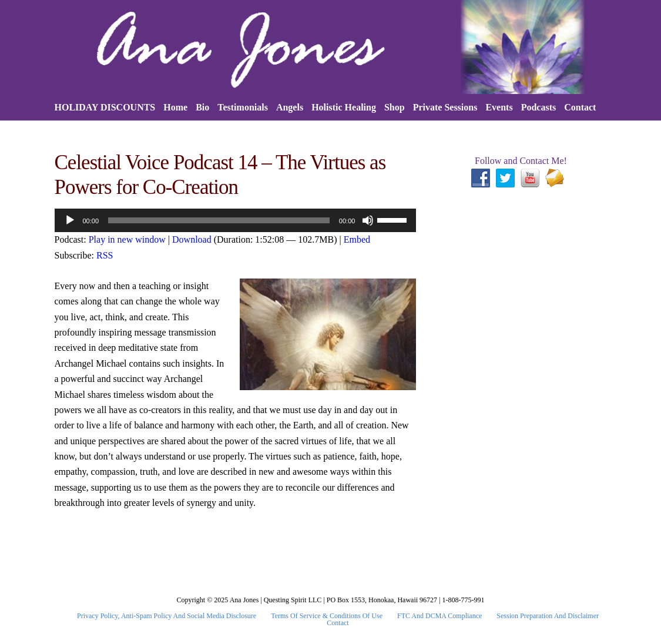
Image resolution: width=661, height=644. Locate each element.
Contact (580, 107)
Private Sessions (445, 107)
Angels (290, 107)
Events (499, 107)
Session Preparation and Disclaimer (548, 616)
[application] (236, 220)
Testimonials (243, 107)
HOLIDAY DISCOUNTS (105, 107)
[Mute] (368, 220)
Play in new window (127, 239)
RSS (105, 255)
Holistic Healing (344, 107)
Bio (202, 107)
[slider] (219, 220)
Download (192, 239)
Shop (395, 107)
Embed (357, 239)
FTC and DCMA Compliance (439, 616)
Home (175, 107)
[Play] (70, 220)
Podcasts (539, 107)
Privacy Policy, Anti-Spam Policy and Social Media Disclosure (167, 616)
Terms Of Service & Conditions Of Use (327, 616)
